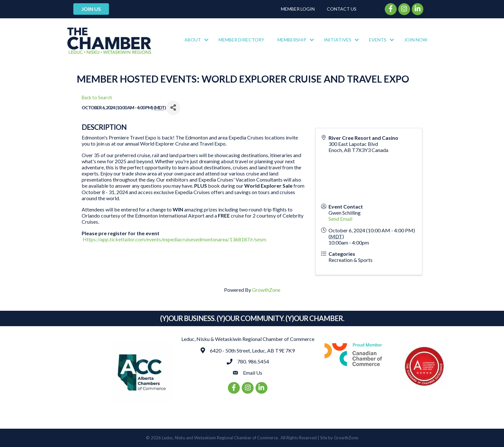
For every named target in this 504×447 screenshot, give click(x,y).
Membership (292, 40)
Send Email (340, 219)
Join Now (416, 40)
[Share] (173, 108)
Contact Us (342, 9)
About (193, 40)
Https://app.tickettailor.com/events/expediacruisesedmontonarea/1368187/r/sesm (174, 239)
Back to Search (97, 98)
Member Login (298, 9)
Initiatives (338, 40)
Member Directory (241, 40)
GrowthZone (266, 290)
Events (378, 40)
